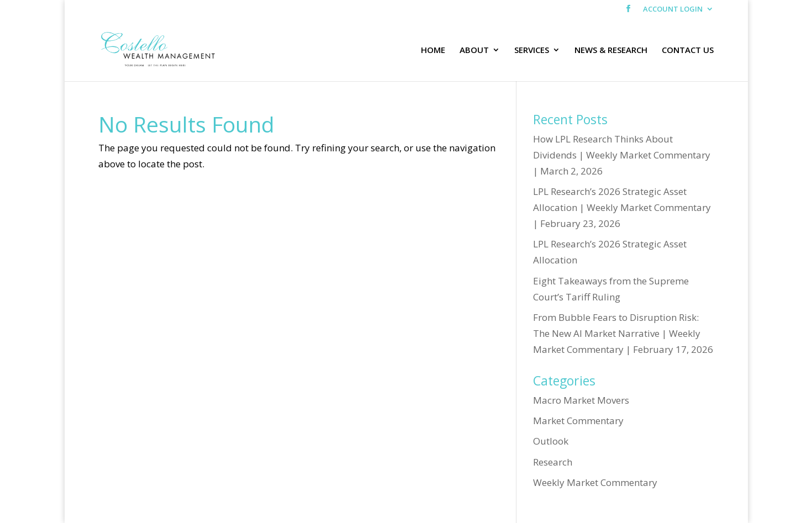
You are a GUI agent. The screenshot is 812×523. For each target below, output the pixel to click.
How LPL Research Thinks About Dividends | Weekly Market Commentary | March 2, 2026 (622, 155)
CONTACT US (688, 51)
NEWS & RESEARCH (611, 51)
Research (553, 462)
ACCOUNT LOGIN (673, 10)
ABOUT (474, 51)
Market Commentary (578, 421)
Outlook (551, 441)
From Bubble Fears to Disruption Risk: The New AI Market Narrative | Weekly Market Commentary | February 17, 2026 (623, 333)
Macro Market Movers (581, 400)
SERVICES (532, 51)
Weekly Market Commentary (595, 482)
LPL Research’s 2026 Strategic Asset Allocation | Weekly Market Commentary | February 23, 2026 (622, 207)
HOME (433, 51)
